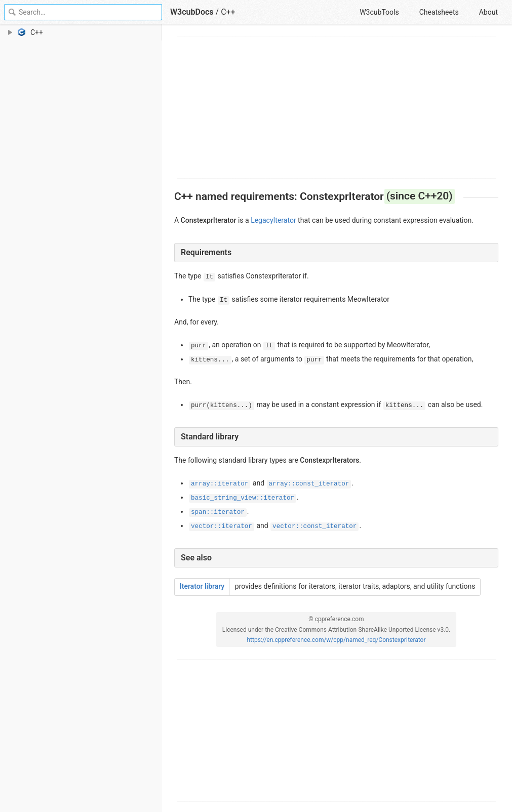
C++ (228, 12)
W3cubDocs (192, 12)
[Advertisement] (337, 107)
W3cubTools (379, 12)
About (488, 12)
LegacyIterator (273, 220)
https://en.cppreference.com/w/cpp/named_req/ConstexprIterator (336, 640)
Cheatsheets (439, 12)
